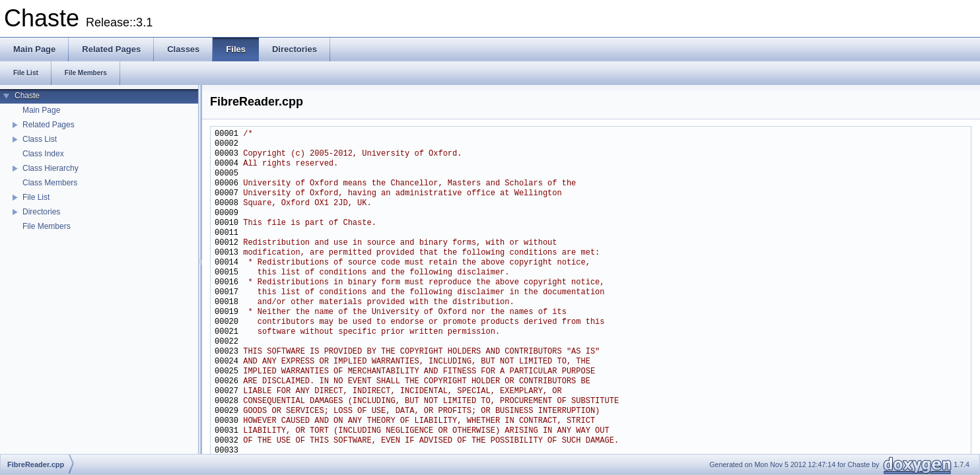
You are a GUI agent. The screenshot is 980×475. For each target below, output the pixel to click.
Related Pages (49, 125)
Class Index (43, 154)
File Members (47, 226)
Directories (41, 212)
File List (36, 197)
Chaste (27, 96)
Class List (40, 139)
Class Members (50, 183)
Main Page (41, 110)
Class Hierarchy (51, 168)
